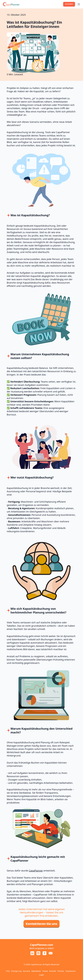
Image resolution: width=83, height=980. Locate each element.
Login (42, 975)
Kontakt (53, 971)
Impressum (71, 971)
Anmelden (69, 4)
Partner (61, 971)
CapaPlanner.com (41, 945)
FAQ (8, 971)
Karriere (26, 971)
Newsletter (36, 971)
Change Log (16, 971)
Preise (45, 971)
